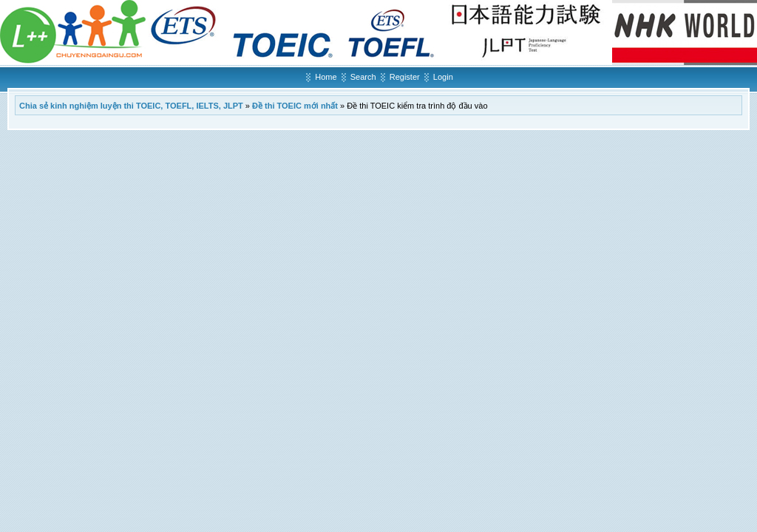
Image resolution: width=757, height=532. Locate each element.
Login (443, 77)
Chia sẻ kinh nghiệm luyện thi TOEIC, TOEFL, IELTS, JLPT (131, 106)
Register (405, 77)
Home (326, 77)
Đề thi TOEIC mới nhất (295, 106)
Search (363, 77)
